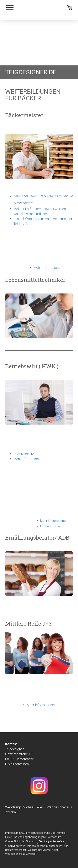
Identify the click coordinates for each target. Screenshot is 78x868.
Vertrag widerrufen (52, 841)
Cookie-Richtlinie (15, 841)
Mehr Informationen (28, 459)
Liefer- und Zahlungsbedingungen (25, 837)
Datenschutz (54, 837)
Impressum (12, 833)
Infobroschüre (24, 454)
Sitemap (30, 841)
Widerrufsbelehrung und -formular (47, 833)
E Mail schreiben (17, 764)
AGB (23, 833)
